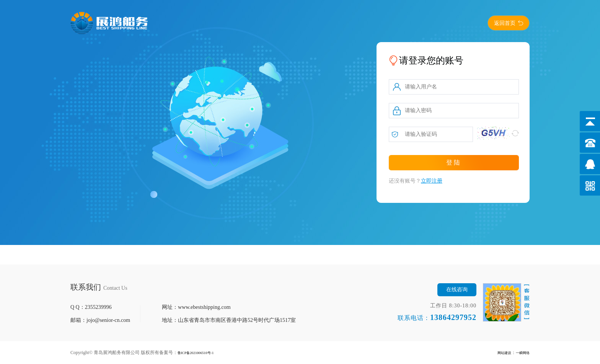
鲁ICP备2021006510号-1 (201, 353)
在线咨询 (457, 290)
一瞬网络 (520, 353)
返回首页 (505, 23)
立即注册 (432, 181)
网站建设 (497, 353)
